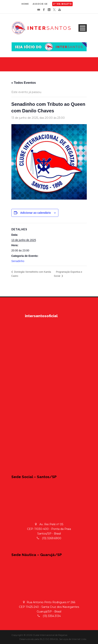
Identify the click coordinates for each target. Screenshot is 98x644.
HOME (25, 4)
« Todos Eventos (24, 83)
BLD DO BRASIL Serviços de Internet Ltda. (63, 639)
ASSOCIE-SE (40, 4)
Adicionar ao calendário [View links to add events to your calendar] (35, 213)
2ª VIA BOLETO (62, 4)
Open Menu (83, 28)
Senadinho (18, 261)
